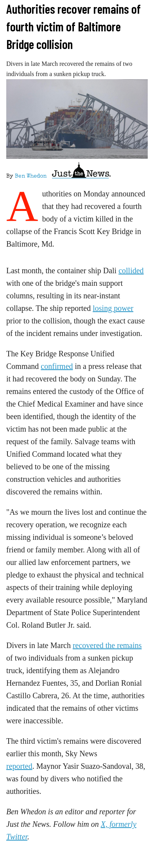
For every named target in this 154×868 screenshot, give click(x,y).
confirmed (57, 366)
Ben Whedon (31, 176)
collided (131, 271)
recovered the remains (107, 645)
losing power (113, 308)
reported (19, 766)
